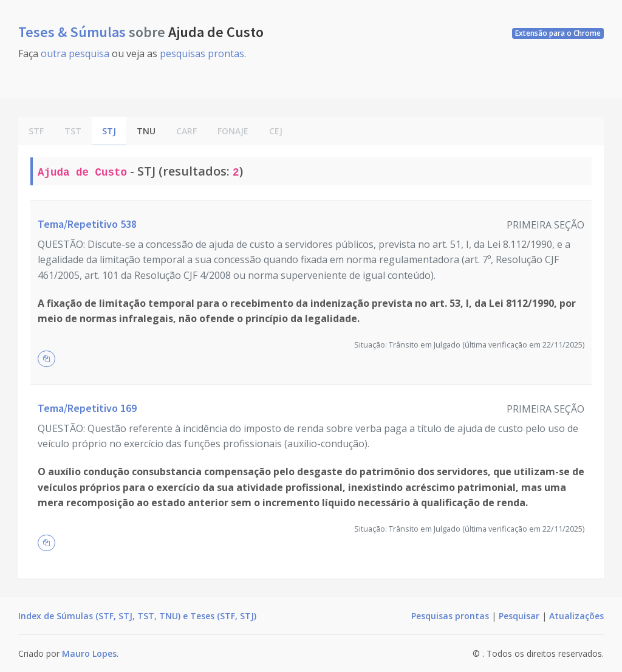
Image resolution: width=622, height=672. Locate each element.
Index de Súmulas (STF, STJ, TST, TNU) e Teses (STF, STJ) (137, 616)
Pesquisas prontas (450, 616)
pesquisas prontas (202, 53)
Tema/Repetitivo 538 (87, 224)
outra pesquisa (75, 53)
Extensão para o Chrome (558, 33)
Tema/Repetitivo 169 (87, 408)
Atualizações (576, 616)
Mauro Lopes (89, 653)
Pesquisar (519, 616)
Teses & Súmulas (73, 32)
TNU (146, 131)
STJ (109, 131)
